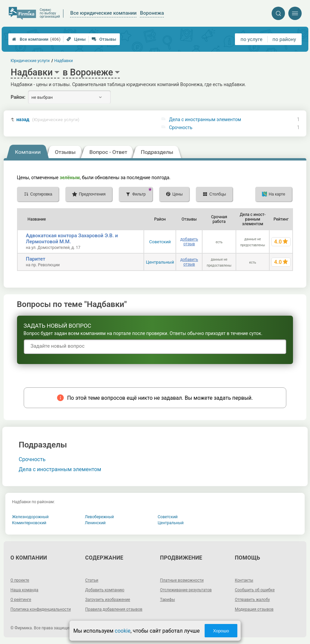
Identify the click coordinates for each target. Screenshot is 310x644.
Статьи (92, 580)
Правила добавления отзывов (114, 609)
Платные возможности (182, 580)
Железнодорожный (30, 517)
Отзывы (104, 39)
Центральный (160, 262)
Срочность (181, 127)
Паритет (36, 259)
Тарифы (168, 600)
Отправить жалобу (252, 600)
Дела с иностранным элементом (205, 119)
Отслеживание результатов (186, 590)
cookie (123, 631)
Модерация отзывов (254, 609)
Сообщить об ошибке (255, 590)
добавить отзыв (189, 242)
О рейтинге (21, 600)
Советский (160, 242)
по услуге (252, 39)
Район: (18, 97)
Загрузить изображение (108, 600)
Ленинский (95, 523)
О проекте (20, 580)
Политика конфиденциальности (41, 609)
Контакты (244, 580)
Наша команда (24, 590)
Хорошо (221, 631)
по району (284, 39)
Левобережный (99, 517)
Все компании (36, 39)
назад (48, 120)
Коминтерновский (29, 523)
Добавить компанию (105, 590)
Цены (76, 39)
